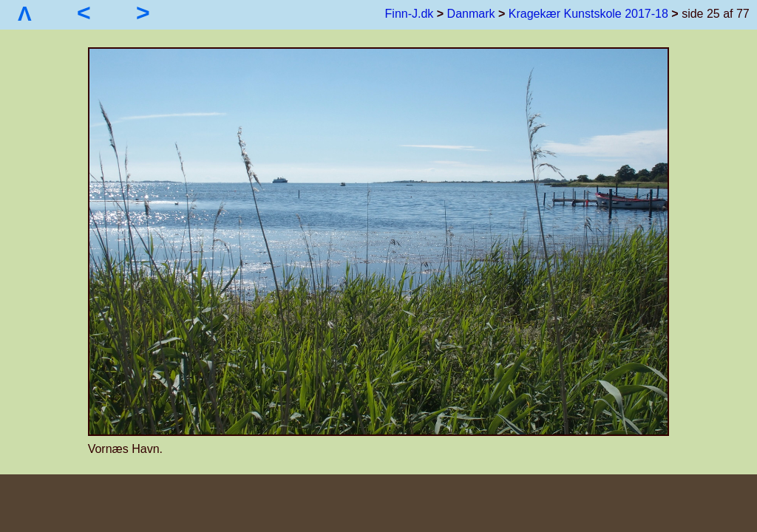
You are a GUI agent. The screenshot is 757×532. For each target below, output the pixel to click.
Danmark (471, 14)
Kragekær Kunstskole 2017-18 (588, 14)
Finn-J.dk (410, 14)
